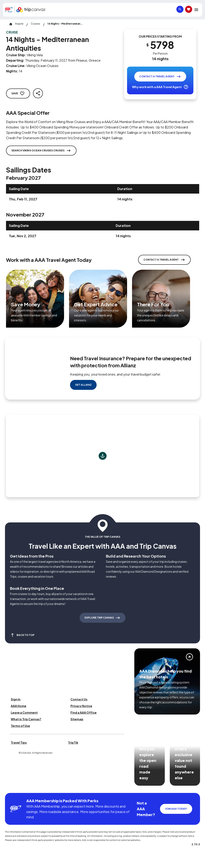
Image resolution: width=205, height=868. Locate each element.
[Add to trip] (103, 456)
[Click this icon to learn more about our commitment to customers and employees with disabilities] (11, 788)
